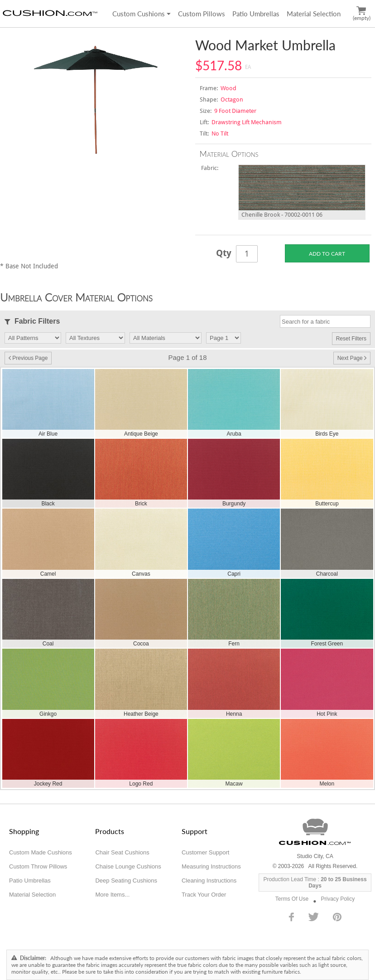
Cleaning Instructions (209, 881)
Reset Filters (351, 339)
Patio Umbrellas (256, 14)
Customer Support (206, 852)
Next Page (352, 358)
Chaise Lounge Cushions (128, 866)
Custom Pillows (202, 14)
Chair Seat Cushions (122, 852)
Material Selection (314, 14)
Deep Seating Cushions (126, 881)
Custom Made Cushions (41, 852)
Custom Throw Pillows (38, 866)
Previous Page (28, 358)
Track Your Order (204, 895)
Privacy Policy (338, 899)
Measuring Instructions (211, 866)
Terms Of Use (292, 899)
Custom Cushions (142, 14)
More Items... (112, 895)
